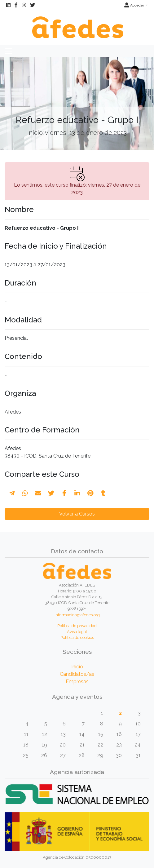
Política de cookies (77, 638)
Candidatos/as (77, 674)
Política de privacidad (77, 626)
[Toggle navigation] (8, 51)
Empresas (77, 682)
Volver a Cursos (77, 514)
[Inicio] (77, 24)
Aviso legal (77, 632)
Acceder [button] (135, 5)
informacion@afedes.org (77, 615)
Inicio (77, 667)
